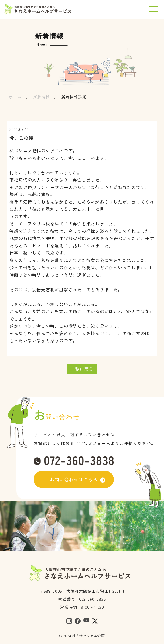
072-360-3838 (93, 599)
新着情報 (41, 97)
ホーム (15, 97)
